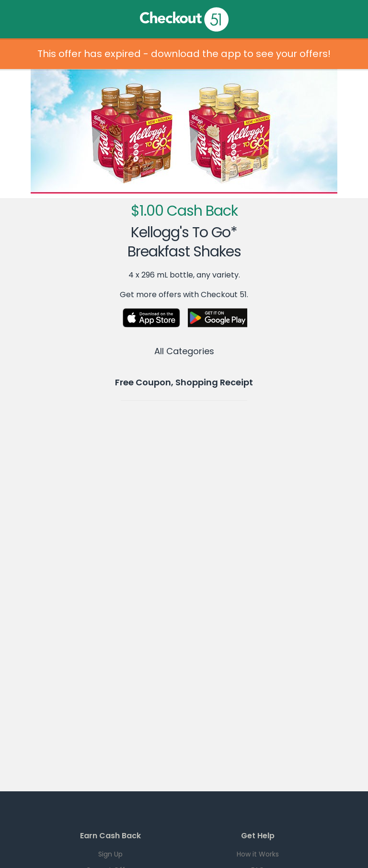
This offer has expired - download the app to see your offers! (184, 54)
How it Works (258, 854)
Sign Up (110, 854)
